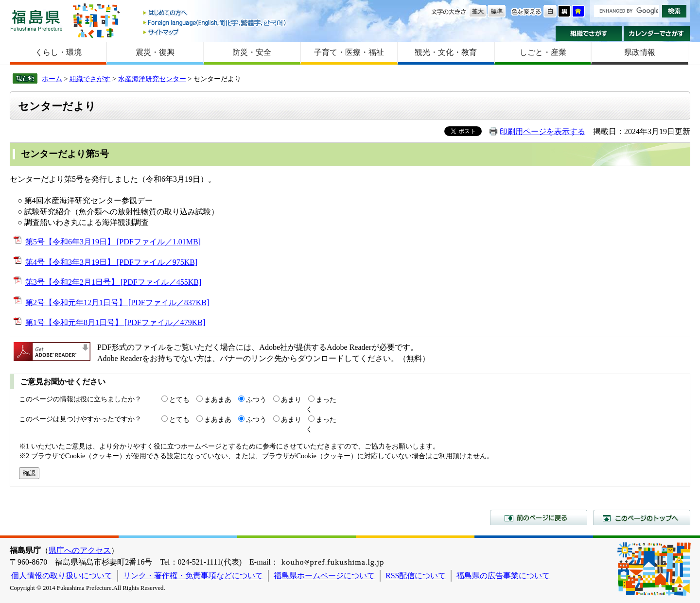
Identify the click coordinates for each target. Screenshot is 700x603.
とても (179, 399)
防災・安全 (252, 52)
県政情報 (640, 52)
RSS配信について (416, 576)
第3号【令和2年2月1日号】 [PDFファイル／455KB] (113, 282)
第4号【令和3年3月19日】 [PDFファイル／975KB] (111, 262)
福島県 (36, 20)
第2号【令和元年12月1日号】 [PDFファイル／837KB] (117, 302)
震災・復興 (155, 52)
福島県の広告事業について (503, 576)
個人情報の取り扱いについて (62, 576)
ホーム (52, 79)
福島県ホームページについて (324, 576)
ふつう (256, 399)
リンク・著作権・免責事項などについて (193, 576)
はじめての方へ (215, 13)
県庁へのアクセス (80, 550)
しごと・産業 (543, 52)
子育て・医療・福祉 (349, 52)
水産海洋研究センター (152, 79)
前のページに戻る (539, 517)
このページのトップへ (642, 517)
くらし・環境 (58, 52)
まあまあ (218, 399)
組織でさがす (589, 34)
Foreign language (215, 23)
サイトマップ (215, 32)
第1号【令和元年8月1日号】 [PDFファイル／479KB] (115, 322)
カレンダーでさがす (657, 34)
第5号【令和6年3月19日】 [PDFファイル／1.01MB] (113, 242)
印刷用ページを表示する (542, 131)
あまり (291, 399)
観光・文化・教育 (446, 52)
